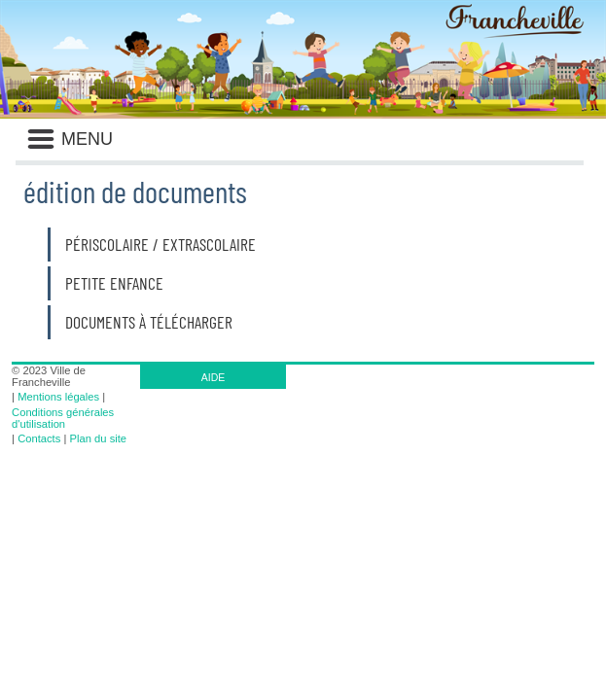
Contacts (39, 438)
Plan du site (98, 438)
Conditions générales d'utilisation (63, 418)
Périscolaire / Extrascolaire (160, 244)
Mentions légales (58, 397)
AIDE (214, 377)
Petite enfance (114, 283)
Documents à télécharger (149, 322)
